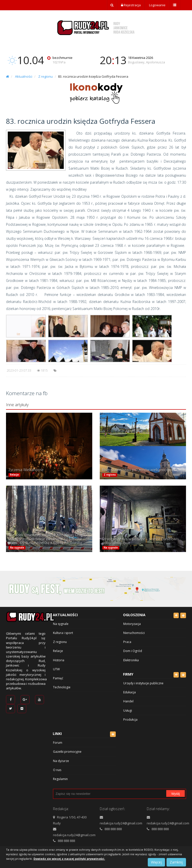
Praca (127, 642)
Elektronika (131, 660)
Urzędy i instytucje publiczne (143, 683)
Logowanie (157, 5)
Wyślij (175, 794)
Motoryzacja (132, 624)
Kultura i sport (63, 633)
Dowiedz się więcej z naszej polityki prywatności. (69, 859)
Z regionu (45, 76)
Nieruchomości (134, 633)
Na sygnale (17, 548)
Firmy (128, 674)
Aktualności (24, 76)
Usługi (128, 711)
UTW (56, 669)
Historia (59, 660)
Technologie (62, 687)
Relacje (14, 475)
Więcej (156, 862)
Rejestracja (131, 5)
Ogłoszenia (134, 615)
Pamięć (58, 678)
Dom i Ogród (133, 651)
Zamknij (176, 862)
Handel (128, 701)
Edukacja (129, 692)
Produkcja (130, 720)
